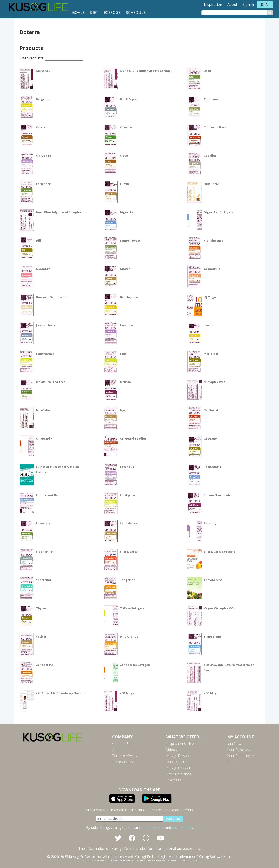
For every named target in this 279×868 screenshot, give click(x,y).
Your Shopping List (242, 756)
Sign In (248, 5)
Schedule (136, 12)
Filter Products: (52, 58)
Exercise (112, 12)
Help (231, 762)
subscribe (173, 819)
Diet (94, 12)
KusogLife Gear (178, 768)
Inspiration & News (181, 744)
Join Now (234, 744)
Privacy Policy (123, 762)
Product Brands (179, 774)
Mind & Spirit (176, 762)
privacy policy (182, 828)
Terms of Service (125, 756)
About (232, 5)
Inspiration (213, 5)
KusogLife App (178, 756)
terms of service (152, 828)
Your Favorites (238, 750)
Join (265, 5)
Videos (172, 750)
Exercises (174, 780)
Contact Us (121, 744)
